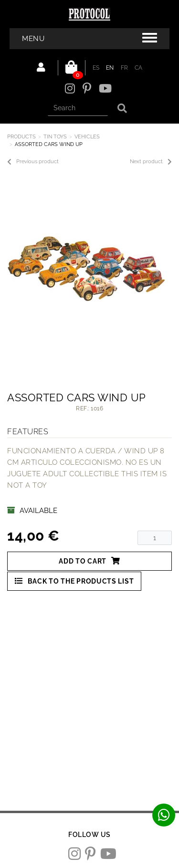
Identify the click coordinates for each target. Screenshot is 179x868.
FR (125, 68)
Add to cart (89, 561)
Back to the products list (74, 581)
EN (110, 68)
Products (21, 137)
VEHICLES (87, 137)
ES (96, 68)
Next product (151, 162)
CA (139, 68)
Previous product (33, 162)
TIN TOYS (55, 137)
